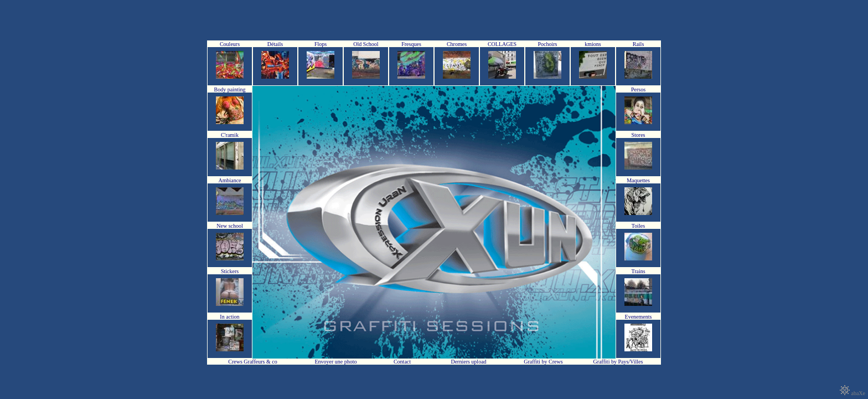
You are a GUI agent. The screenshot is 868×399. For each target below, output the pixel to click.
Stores (639, 135)
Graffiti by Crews (543, 362)
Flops (321, 44)
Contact (402, 362)
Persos (638, 89)
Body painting (230, 89)
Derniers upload (468, 362)
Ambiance (229, 180)
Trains (638, 271)
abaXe (852, 393)
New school (230, 226)
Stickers (230, 271)
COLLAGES (502, 44)
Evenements (639, 317)
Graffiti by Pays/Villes (618, 362)
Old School (366, 44)
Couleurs (230, 44)
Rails (639, 44)
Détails (275, 44)
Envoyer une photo (335, 362)
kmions (593, 44)
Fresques (411, 44)
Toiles (638, 226)
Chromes (457, 44)
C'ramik (230, 135)
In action (229, 317)
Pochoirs (548, 44)
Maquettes (638, 180)
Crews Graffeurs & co (252, 362)
